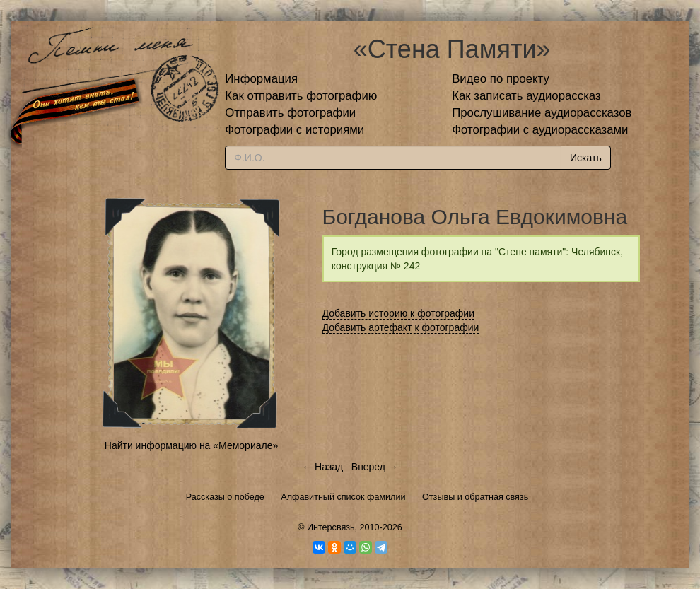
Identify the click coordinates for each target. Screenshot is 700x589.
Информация (261, 79)
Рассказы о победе (225, 497)
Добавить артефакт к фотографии (401, 327)
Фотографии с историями (294, 130)
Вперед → (375, 467)
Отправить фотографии (290, 113)
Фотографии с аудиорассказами (540, 130)
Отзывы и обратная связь (475, 497)
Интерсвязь (331, 527)
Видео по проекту (501, 79)
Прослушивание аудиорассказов (542, 113)
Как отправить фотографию (301, 96)
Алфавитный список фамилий (343, 497)
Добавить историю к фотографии (399, 313)
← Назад (322, 467)
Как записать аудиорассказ (526, 96)
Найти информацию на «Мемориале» (191, 445)
